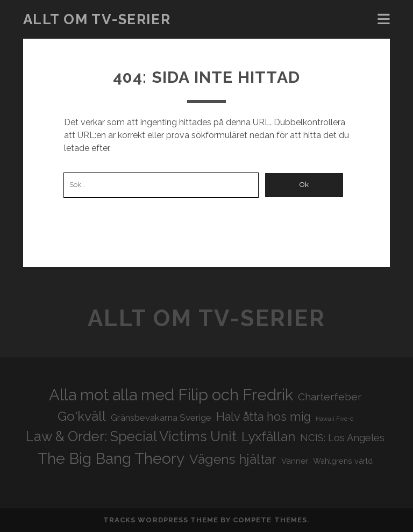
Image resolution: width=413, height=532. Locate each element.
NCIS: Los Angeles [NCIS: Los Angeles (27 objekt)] (342, 438)
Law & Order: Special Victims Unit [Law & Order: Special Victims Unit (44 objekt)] (131, 436)
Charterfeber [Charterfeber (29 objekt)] (330, 397)
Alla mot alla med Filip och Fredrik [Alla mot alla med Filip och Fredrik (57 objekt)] (171, 395)
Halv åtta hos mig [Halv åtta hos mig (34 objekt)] (264, 417)
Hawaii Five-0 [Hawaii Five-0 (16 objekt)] (334, 419)
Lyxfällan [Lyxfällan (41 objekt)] (268, 437)
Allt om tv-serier (97, 19)
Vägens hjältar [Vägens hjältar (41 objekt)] (233, 459)
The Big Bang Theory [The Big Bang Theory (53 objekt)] (111, 458)
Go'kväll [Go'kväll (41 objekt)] (82, 416)
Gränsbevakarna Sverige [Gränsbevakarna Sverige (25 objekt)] (161, 418)
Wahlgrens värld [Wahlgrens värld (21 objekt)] (343, 461)
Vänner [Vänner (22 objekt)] (295, 461)
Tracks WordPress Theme (161, 520)
